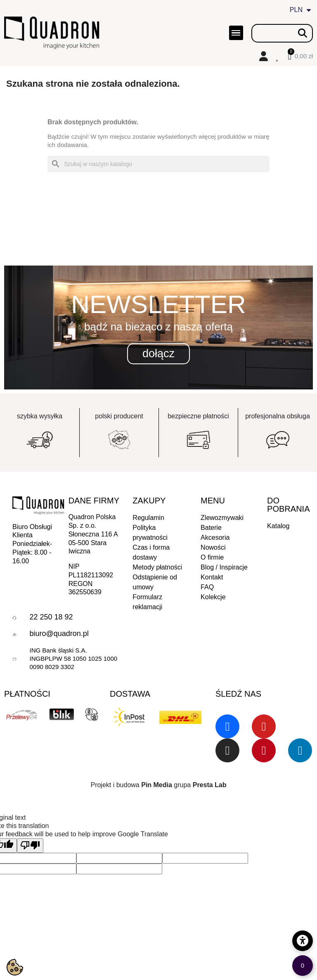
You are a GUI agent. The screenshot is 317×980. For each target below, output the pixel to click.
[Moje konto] (264, 56)
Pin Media (157, 785)
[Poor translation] (30, 846)
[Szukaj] (158, 164)
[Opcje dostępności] (303, 941)
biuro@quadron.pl (59, 634)
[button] (158, 354)
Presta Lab (210, 785)
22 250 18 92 (51, 617)
